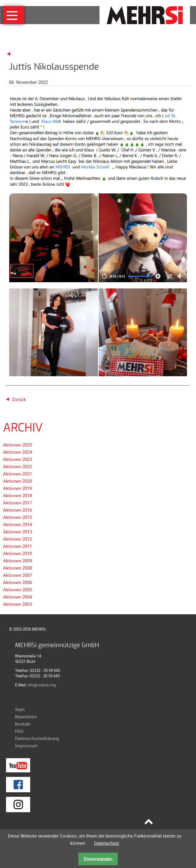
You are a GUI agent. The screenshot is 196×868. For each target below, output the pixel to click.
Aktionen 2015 (17, 517)
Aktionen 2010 (17, 553)
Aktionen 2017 (17, 503)
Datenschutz (107, 843)
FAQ (19, 731)
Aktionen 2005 (17, 590)
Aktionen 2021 (17, 474)
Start (20, 709)
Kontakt (23, 724)
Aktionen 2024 (17, 452)
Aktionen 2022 (17, 466)
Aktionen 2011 (17, 546)
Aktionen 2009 (17, 561)
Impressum (26, 746)
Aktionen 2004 (17, 597)
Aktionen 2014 (17, 524)
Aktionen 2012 (17, 539)
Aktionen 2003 (17, 604)
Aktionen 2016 (17, 510)
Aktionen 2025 (17, 445)
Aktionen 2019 (17, 488)
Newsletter (26, 717)
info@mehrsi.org (42, 685)
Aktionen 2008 (17, 568)
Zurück (19, 399)
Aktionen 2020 (17, 481)
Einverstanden (98, 859)
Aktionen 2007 (17, 575)
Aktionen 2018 (17, 495)
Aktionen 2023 (17, 459)
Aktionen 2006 (17, 582)
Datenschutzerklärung (37, 738)
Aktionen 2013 (17, 532)
